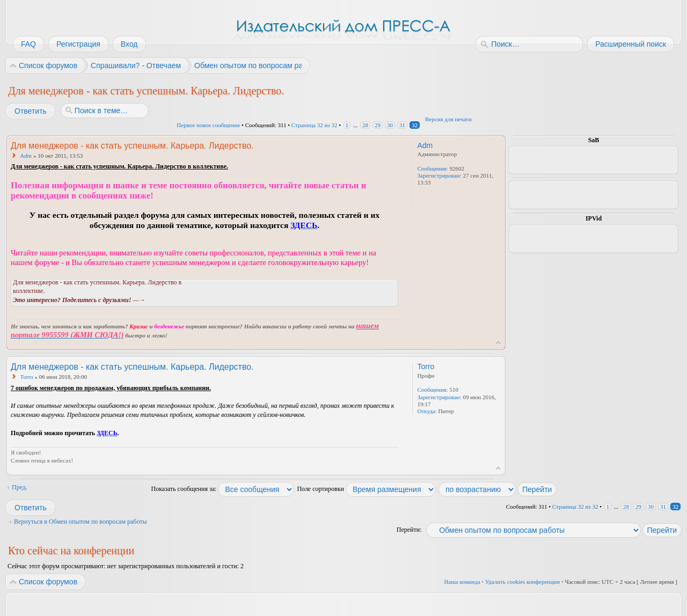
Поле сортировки (366, 489)
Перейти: (409, 530)
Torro (27, 377)
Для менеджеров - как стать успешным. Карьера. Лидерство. (146, 91)
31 (402, 125)
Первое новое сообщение (208, 125)
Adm (26, 156)
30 (390, 125)
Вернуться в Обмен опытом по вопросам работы (81, 522)
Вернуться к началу (498, 343)
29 (378, 125)
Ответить (30, 111)
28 (365, 125)
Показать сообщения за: (223, 489)
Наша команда (462, 582)
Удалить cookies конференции (522, 582)
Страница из (315, 125)
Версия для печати (448, 119)
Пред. (20, 487)
